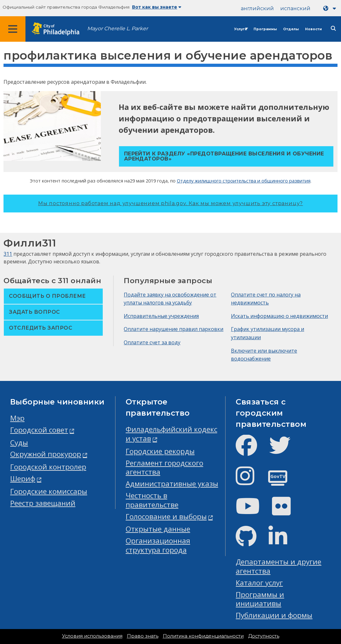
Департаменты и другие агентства (278, 566)
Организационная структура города (158, 545)
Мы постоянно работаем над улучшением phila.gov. (170, 203)
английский (257, 8)
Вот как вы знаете (157, 7)
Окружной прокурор (46, 454)
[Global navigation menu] (13, 29)
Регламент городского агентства (164, 468)
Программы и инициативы (260, 599)
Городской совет (39, 430)
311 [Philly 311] (8, 254)
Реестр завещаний (43, 503)
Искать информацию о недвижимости (279, 316)
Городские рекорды (160, 451)
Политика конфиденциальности (203, 636)
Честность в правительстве (152, 500)
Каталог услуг (259, 583)
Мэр (17, 418)
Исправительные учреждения (161, 316)
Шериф (23, 479)
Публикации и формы (274, 615)
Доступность (264, 636)
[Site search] (333, 29)
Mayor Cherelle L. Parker (118, 29)
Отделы (291, 29)
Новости (313, 29)
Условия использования (92, 636)
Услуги (241, 29)
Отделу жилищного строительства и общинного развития (244, 181)
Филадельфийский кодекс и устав (171, 434)
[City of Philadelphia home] (59, 29)
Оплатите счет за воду (152, 342)
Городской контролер (48, 467)
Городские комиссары (49, 491)
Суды (19, 443)
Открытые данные (158, 529)
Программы (265, 29)
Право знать (143, 636)
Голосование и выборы (166, 516)
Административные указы (172, 484)
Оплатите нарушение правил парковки (174, 329)
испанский (295, 8)
